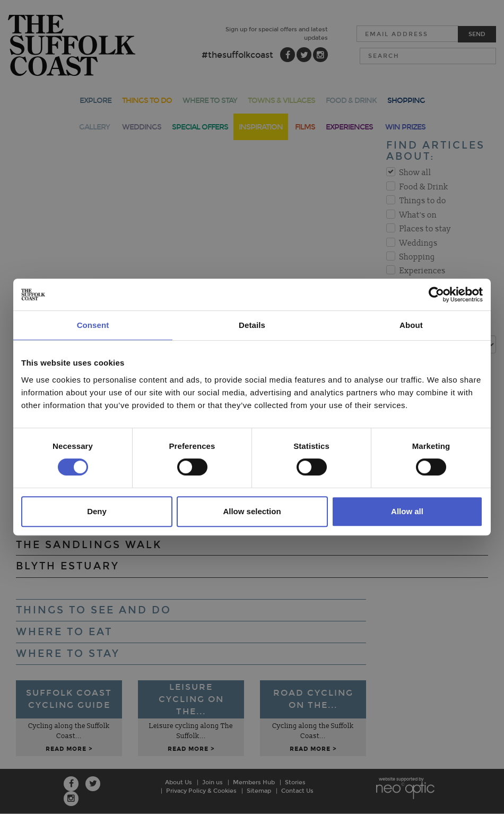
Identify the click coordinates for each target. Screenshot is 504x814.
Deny (97, 511)
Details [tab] (252, 325)
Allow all (407, 511)
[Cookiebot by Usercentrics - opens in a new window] (436, 295)
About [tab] (411, 325)
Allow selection (252, 511)
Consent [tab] (93, 325)
